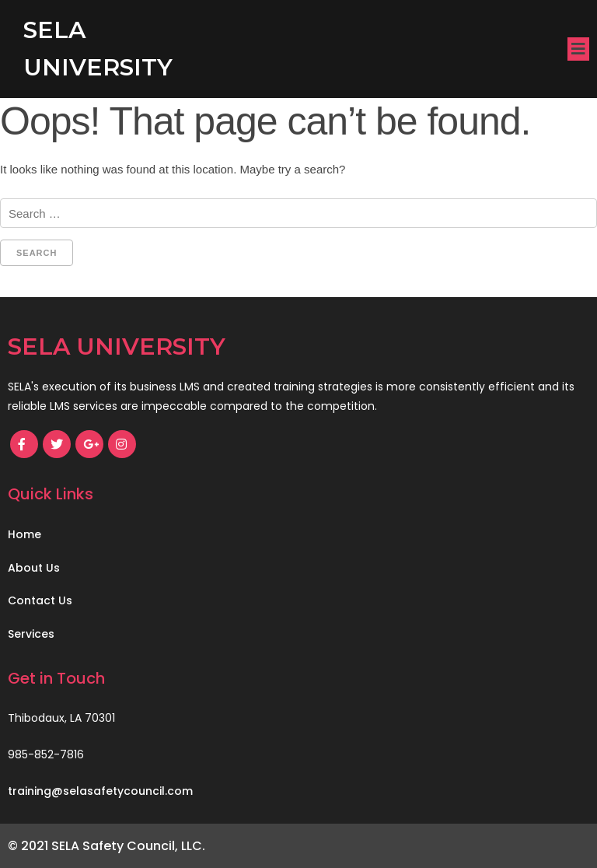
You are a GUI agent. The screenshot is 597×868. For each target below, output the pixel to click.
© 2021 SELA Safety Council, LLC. (106, 846)
